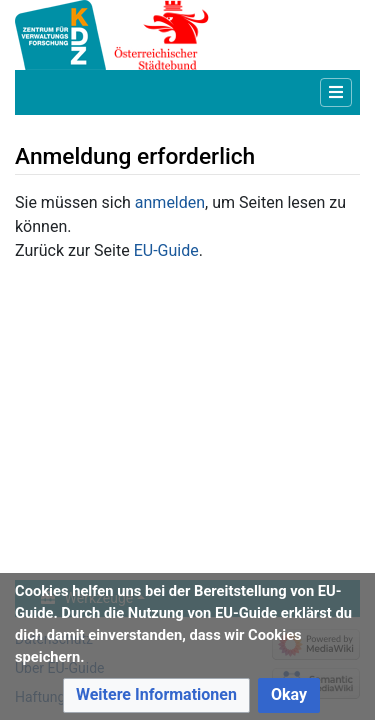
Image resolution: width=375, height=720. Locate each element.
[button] (156, 695)
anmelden (170, 202)
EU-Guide (166, 250)
